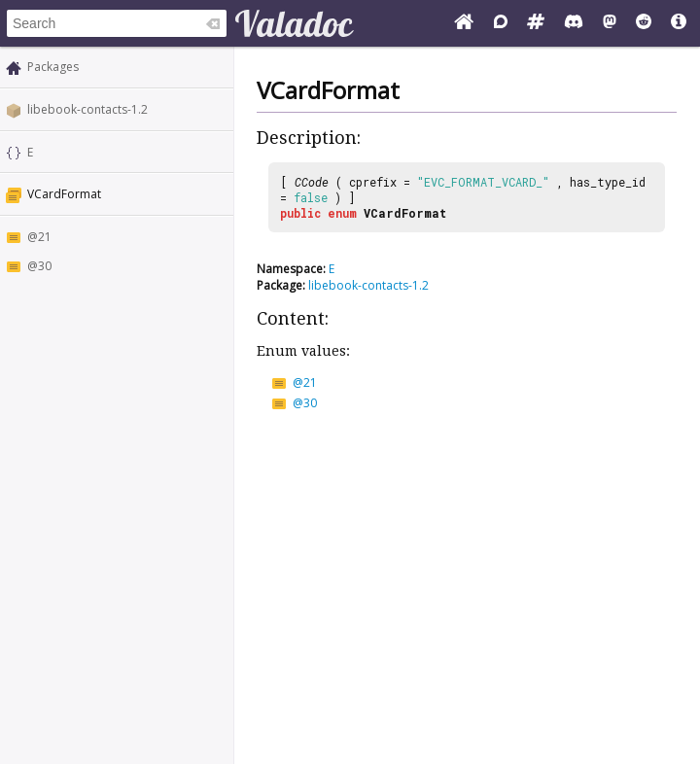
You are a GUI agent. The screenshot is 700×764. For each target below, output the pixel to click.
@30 (39, 266)
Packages (53, 67)
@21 (39, 237)
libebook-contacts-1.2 (87, 109)
